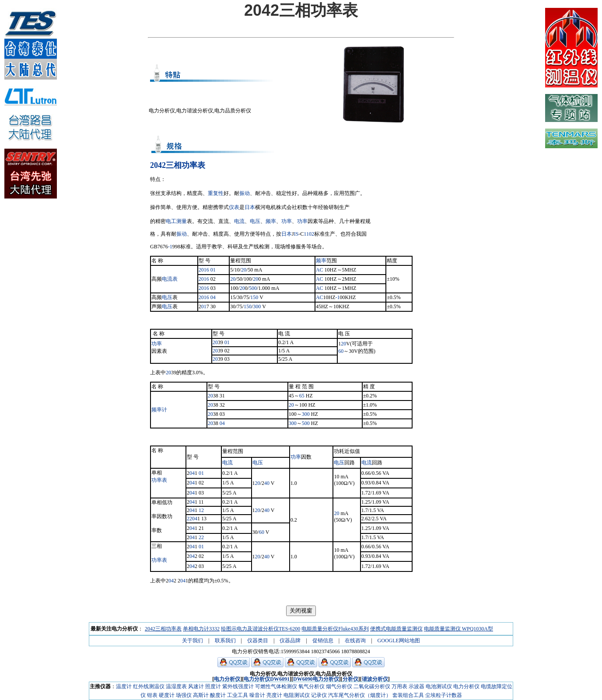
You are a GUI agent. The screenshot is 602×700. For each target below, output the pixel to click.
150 (254, 297)
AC (320, 270)
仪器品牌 (290, 641)
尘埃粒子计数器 (444, 695)
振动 (245, 193)
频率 (271, 221)
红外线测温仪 (149, 686)
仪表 (234, 207)
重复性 (216, 193)
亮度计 (274, 695)
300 (257, 306)
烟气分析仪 (339, 686)
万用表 (399, 686)
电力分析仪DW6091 (267, 679)
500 (253, 288)
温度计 (124, 686)
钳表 (152, 695)
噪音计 (257, 695)
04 (213, 297)
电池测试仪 (439, 686)
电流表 (170, 279)
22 (189, 519)
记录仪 (319, 695)
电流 (239, 221)
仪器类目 (258, 641)
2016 (204, 270)
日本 (250, 207)
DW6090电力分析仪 (316, 679)
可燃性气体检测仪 (276, 686)
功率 (287, 221)
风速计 (196, 686)
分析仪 (350, 679)
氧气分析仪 (311, 686)
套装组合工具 (408, 695)
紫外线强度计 (238, 686)
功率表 (159, 480)
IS (296, 234)
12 (201, 510)
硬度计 (167, 695)
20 (244, 270)
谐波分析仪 (375, 679)
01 (213, 270)
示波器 (416, 686)
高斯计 (201, 695)
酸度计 (218, 695)
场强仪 (184, 695)
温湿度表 (176, 686)
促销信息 (323, 641)
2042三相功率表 (178, 165)
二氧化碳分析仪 (372, 686)
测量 (182, 221)
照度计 (213, 686)
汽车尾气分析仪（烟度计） (360, 695)
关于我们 (192, 641)
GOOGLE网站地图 (399, 641)
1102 (309, 234)
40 (267, 483)
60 (341, 351)
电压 (255, 221)
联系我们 (225, 641)
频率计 (159, 410)
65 (302, 396)
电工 (171, 221)
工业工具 (238, 695)
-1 (170, 247)
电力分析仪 (227, 679)
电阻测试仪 (297, 695)
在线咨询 (355, 641)
